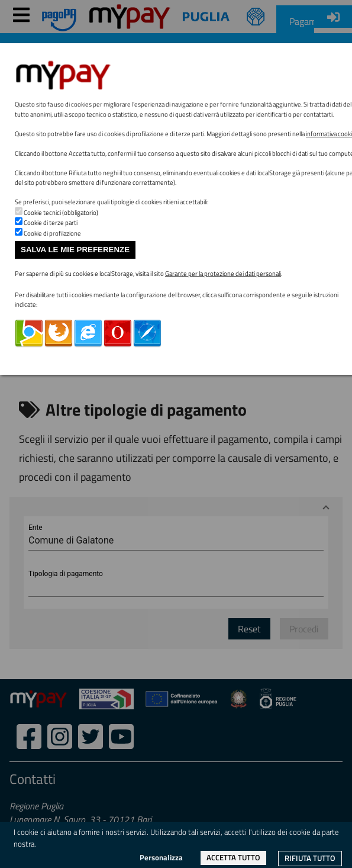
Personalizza (161, 857)
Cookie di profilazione (52, 233)
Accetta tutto (233, 857)
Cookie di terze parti (51, 223)
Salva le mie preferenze (75, 250)
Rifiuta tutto (310, 858)
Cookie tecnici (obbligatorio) (61, 213)
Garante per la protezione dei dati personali (223, 274)
